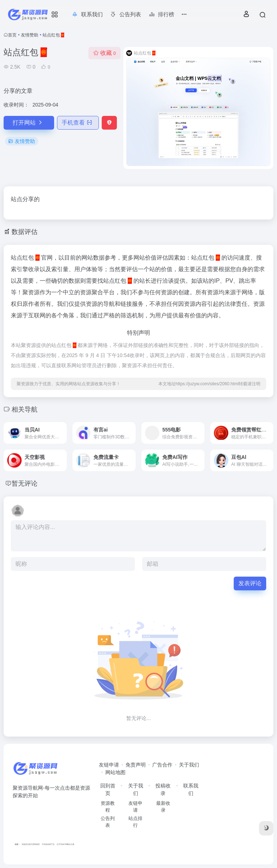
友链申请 (109, 765)
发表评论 (250, 583)
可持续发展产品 (48, 844)
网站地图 (115, 772)
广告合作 (162, 765)
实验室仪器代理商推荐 (31, 844)
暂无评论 (25, 483)
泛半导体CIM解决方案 (65, 844)
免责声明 (136, 765)
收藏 (104, 53)
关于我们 (189, 765)
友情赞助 (30, 35)
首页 (12, 35)
